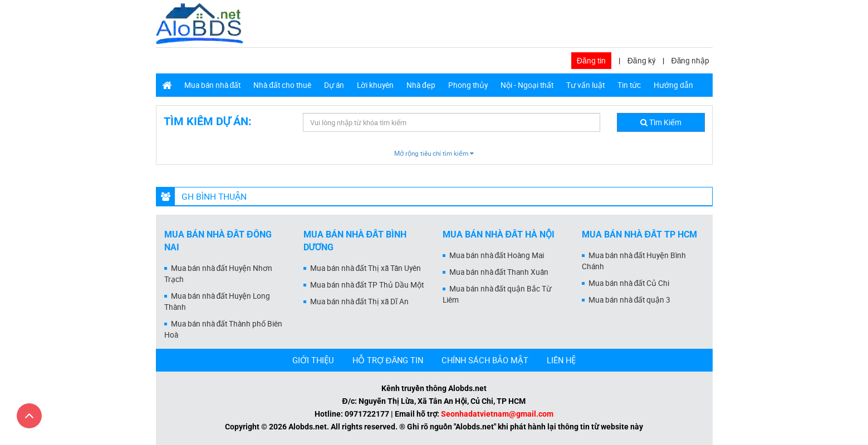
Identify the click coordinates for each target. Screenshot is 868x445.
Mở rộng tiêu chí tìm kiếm (434, 153)
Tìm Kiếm (661, 122)
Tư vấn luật (585, 85)
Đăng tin (591, 61)
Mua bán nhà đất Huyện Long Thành (217, 301)
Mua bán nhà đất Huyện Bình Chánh (634, 261)
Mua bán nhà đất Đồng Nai (218, 241)
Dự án (334, 85)
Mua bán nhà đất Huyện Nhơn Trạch (219, 274)
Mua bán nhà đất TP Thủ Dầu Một (367, 285)
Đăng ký (641, 61)
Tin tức (629, 85)
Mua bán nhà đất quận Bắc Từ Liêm (497, 294)
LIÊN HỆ (561, 360)
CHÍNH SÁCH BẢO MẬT (485, 360)
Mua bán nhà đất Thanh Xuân (499, 272)
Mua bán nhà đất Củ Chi (629, 283)
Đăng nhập (691, 61)
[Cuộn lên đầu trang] (29, 416)
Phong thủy (468, 85)
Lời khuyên (375, 85)
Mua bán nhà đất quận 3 (630, 300)
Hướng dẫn (673, 85)
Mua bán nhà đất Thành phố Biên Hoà (224, 329)
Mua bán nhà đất (213, 85)
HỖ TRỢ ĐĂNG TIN (388, 360)
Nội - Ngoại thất (527, 85)
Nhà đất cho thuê (282, 85)
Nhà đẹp (421, 85)
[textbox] (452, 122)
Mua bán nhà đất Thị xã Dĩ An (360, 301)
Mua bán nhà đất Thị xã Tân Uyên (366, 268)
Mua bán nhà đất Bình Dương (355, 241)
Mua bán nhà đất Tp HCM (640, 234)
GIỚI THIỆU (313, 360)
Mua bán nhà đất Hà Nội (499, 234)
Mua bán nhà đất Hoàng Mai (497, 255)
